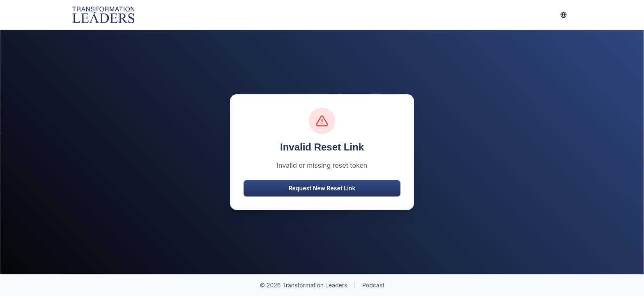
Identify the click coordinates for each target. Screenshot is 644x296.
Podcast (373, 285)
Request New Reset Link (322, 188)
